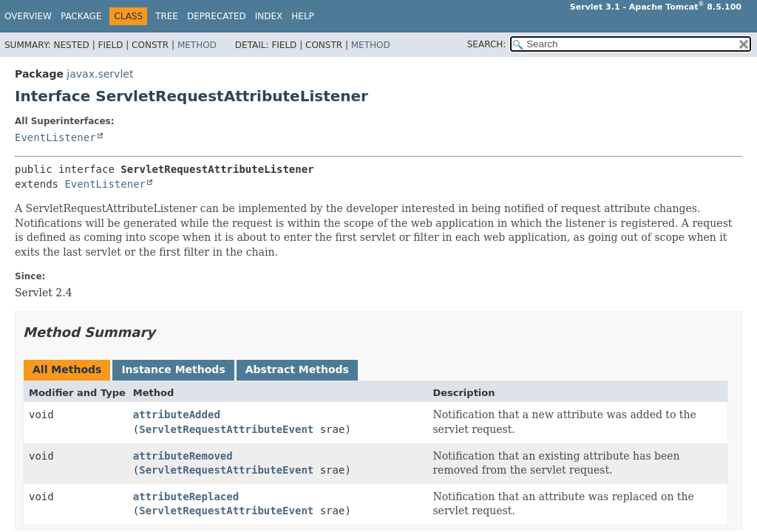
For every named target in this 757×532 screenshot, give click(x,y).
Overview (28, 16)
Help (303, 16)
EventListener (55, 137)
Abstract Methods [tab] (297, 369)
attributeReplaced (186, 497)
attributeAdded (177, 415)
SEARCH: (487, 44)
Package (81, 16)
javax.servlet (100, 74)
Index (269, 16)
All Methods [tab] (67, 369)
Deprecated (217, 16)
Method (197, 45)
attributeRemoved (183, 456)
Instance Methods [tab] (173, 369)
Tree (167, 16)
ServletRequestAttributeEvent (226, 429)
